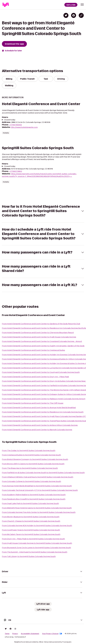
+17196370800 (16, 171)
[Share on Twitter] (66, 15)
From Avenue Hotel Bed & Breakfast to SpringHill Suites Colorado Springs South (37, 486)
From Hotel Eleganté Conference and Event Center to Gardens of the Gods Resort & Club (41, 324)
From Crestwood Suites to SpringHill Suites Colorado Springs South (31, 455)
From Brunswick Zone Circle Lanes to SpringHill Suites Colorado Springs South (36, 548)
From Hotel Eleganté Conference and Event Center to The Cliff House (33, 403)
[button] (82, 5)
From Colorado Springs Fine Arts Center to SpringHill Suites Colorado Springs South (39, 512)
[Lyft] (6, 5)
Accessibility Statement (30, 634)
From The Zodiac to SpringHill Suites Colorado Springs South (29, 450)
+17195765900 (15, 125)
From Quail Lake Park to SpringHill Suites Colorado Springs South (30, 503)
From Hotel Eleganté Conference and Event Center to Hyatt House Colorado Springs (39, 337)
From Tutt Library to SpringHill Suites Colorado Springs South (29, 556)
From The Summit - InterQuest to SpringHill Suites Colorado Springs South (35, 552)
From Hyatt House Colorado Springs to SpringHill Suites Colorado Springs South (37, 543)
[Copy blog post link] (81, 15)
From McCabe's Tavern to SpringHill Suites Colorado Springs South (31, 534)
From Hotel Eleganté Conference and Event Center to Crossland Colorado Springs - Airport (42, 341)
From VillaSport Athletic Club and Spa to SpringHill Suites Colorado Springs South (38, 477)
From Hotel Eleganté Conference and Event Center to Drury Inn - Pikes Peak (35, 377)
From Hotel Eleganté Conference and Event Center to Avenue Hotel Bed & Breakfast (39, 408)
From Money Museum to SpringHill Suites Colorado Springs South (31, 517)
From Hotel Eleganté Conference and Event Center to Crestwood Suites (33, 350)
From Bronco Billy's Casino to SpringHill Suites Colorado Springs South (33, 464)
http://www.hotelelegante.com (24, 127)
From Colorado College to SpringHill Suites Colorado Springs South (31, 481)
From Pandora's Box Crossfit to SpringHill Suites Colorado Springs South (34, 499)
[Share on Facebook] (74, 15)
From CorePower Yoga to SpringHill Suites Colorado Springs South (31, 530)
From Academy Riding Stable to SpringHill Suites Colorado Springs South (34, 495)
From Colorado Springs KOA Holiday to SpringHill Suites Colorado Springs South (37, 525)
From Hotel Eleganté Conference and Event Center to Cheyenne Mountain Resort (38, 332)
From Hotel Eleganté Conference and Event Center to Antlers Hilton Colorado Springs (40, 425)
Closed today (10, 120)
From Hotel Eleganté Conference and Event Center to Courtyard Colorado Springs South (41, 372)
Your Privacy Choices (52, 634)
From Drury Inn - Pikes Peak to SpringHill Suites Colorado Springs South (33, 539)
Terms (7, 634)
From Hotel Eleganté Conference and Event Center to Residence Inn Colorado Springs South (43, 412)
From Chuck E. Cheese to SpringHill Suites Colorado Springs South (31, 521)
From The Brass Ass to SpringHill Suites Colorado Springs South (30, 468)
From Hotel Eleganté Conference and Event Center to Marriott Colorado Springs (37, 430)
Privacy (15, 634)
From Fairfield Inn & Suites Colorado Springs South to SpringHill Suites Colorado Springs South (43, 473)
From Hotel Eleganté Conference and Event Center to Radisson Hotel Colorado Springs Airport (44, 399)
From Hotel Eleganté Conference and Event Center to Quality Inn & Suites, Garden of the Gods (43, 346)
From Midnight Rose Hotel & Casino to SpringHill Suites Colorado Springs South (37, 508)
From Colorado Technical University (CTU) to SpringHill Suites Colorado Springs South (40, 490)
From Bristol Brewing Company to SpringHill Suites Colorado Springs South (35, 459)
